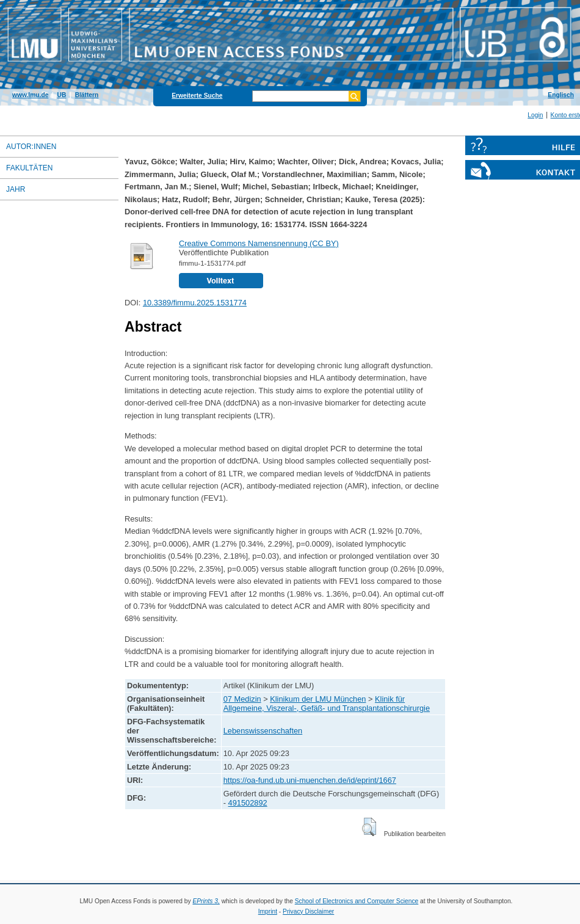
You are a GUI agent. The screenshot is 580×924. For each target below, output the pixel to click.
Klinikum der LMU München (318, 699)
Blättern (87, 95)
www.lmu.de (30, 95)
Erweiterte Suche (197, 96)
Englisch (561, 95)
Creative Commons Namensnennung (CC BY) (259, 243)
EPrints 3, (206, 901)
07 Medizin (242, 699)
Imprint (268, 911)
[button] (369, 827)
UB (62, 95)
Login (535, 115)
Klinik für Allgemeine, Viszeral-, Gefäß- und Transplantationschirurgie (327, 704)
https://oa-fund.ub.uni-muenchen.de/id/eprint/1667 (310, 780)
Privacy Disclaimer (308, 911)
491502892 (248, 803)
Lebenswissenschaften (263, 731)
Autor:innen (31, 147)
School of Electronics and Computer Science (357, 901)
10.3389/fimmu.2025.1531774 (195, 303)
